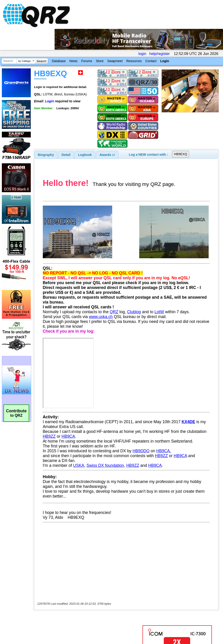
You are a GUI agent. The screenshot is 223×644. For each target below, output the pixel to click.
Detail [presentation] (66, 155)
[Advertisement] (88, 595)
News (73, 61)
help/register (160, 54)
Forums (87, 61)
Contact (151, 61)
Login (165, 61)
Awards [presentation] (107, 155)
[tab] (46, 155)
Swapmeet (115, 61)
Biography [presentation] (46, 155)
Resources (134, 61)
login (142, 54)
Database (59, 61)
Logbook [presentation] (85, 155)
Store (100, 61)
